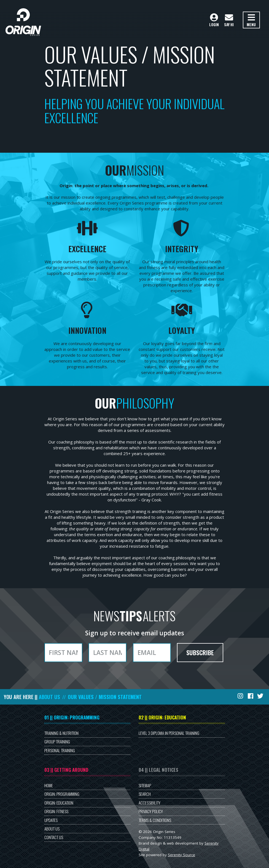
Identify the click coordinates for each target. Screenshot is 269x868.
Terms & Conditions (155, 820)
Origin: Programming (62, 794)
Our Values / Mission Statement (105, 697)
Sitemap (145, 785)
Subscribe (200, 652)
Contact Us (54, 837)
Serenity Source (181, 855)
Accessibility (150, 803)
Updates (51, 820)
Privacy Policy (151, 811)
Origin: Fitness (56, 811)
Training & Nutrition (61, 733)
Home (49, 785)
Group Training (57, 741)
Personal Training (60, 750)
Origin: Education (59, 803)
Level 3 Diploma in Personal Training (169, 733)
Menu (251, 20)
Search (145, 794)
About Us (49, 697)
